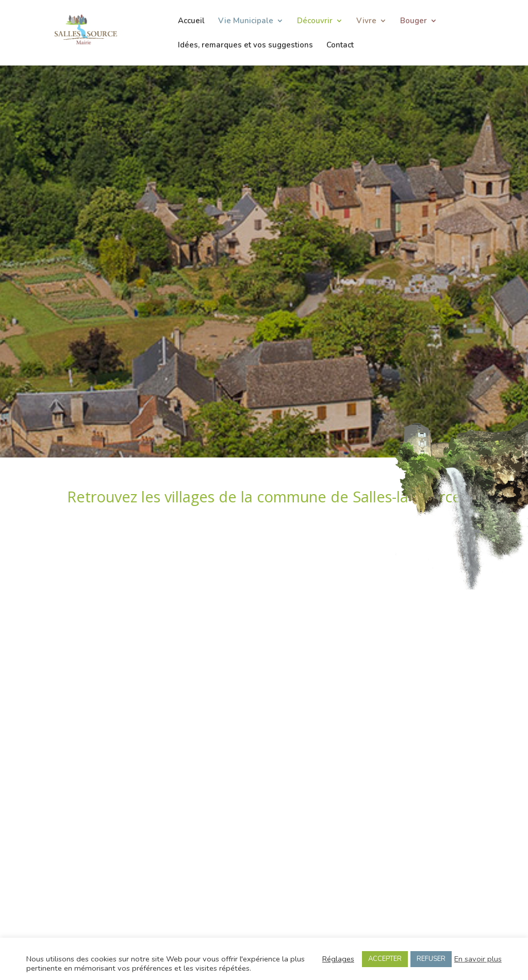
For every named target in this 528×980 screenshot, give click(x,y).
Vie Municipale (246, 21)
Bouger (414, 21)
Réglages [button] (338, 959)
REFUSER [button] (431, 959)
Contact (340, 46)
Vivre (366, 21)
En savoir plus (478, 959)
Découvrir (315, 21)
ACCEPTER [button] (385, 959)
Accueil (191, 21)
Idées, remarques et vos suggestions (245, 46)
